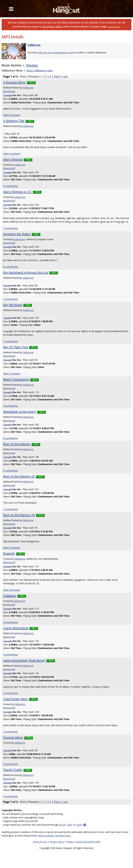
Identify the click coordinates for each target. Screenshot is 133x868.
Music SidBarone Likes (40, 71)
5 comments (11, 186)
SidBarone (34, 45)
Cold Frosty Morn (16, 699)
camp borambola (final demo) (24, 660)
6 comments (11, 267)
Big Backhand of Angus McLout (26, 273)
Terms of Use (40, 842)
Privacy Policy (57, 842)
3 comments (11, 341)
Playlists (32, 65)
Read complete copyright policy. (54, 836)
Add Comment (12, 115)
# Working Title (14, 121)
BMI (70, 825)
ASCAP (63, 825)
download (9, 91)
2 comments (11, 299)
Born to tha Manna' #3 (19, 515)
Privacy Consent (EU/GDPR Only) (83, 842)
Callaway (10, 596)
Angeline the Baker (17, 234)
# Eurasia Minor (15, 82)
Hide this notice (114, 27)
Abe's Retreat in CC (17, 192)
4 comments (11, 406)
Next (57, 77)
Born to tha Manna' (17, 444)
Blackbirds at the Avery (20, 412)
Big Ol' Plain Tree (16, 347)
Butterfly (9, 554)
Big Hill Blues (13, 305)
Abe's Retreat (13, 159)
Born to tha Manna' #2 (19, 476)
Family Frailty (13, 770)
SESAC (79, 825)
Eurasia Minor (13, 737)
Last (65, 77)
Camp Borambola (16, 628)
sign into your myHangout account (56, 52)
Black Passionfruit (16, 379)
